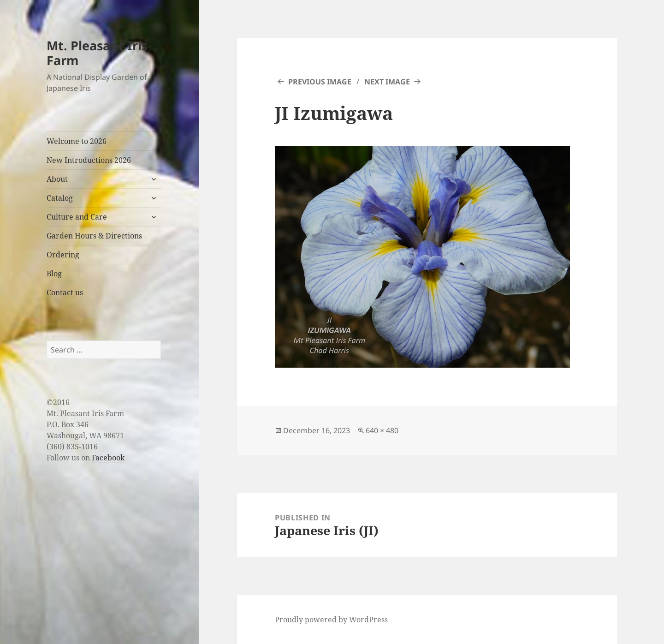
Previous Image (320, 82)
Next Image (387, 82)
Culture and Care (77, 217)
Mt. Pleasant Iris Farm (97, 53)
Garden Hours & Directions (94, 236)
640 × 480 (382, 430)
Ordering (63, 255)
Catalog (60, 198)
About (57, 179)
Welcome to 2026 (77, 141)
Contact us (65, 292)
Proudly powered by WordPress (331, 620)
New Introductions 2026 (89, 160)
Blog (54, 274)
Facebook (108, 458)
